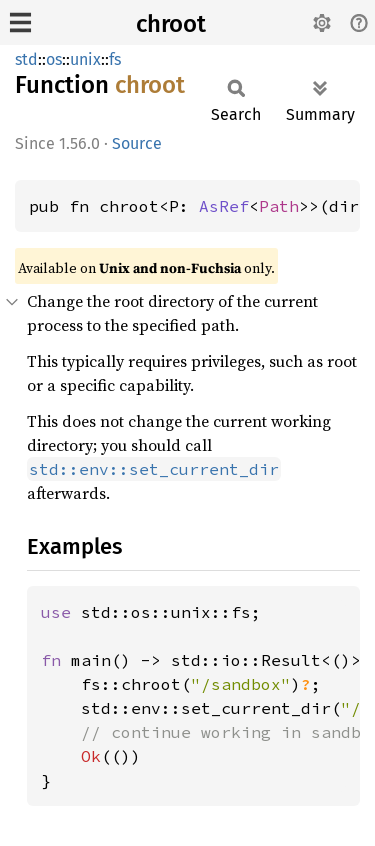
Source (137, 143)
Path (279, 206)
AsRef (224, 206)
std (26, 59)
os (54, 59)
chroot (171, 24)
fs (115, 59)
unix (85, 59)
